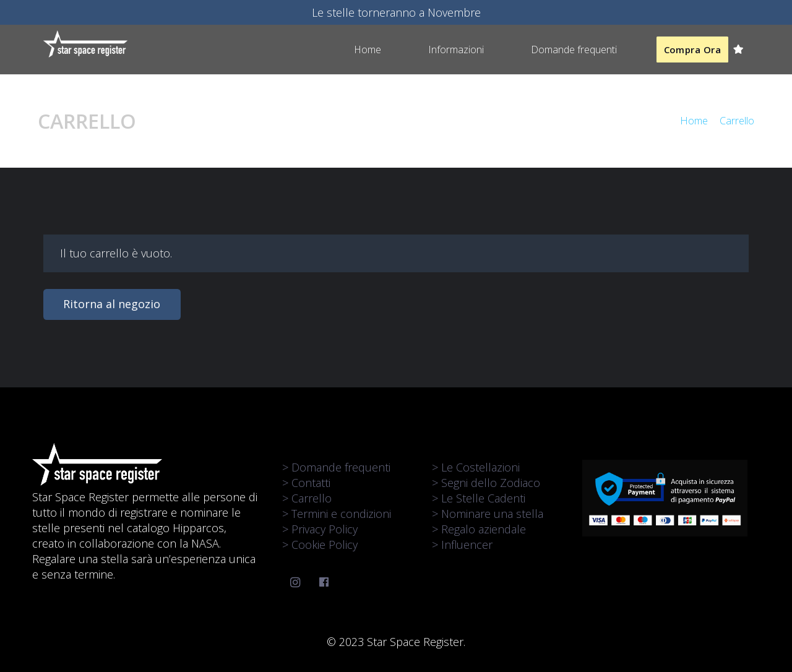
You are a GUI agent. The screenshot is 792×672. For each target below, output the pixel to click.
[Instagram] (295, 583)
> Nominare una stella (488, 514)
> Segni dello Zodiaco (486, 483)
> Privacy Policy (320, 529)
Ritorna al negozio (112, 304)
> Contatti (306, 483)
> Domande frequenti (336, 467)
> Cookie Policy (320, 545)
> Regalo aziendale (479, 529)
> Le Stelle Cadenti (479, 498)
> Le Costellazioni (476, 467)
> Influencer (462, 545)
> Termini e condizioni (337, 514)
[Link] (85, 44)
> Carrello (307, 498)
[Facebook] (324, 583)
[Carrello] (738, 50)
